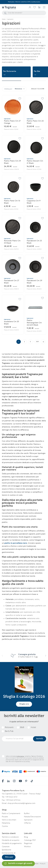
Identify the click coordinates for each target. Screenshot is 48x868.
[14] (43, 139)
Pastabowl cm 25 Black (34, 242)
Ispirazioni (28, 820)
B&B (22, 728)
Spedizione (7, 850)
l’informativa (20, 756)
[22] (43, 218)
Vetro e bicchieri (9, 820)
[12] (20, 139)
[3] (6, 14)
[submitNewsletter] (40, 739)
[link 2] (35, 7)
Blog (26, 837)
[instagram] (14, 781)
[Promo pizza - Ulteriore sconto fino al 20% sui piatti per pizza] (24, 2)
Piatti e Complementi (11, 814)
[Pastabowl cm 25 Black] (35, 227)
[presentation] (3, 657)
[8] (20, 99)
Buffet (27, 814)
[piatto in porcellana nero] (16, 543)
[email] (24, 739)
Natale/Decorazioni (32, 817)
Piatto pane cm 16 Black (12, 202)
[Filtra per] (9, 857)
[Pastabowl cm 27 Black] (13, 267)
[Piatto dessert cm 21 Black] (35, 147)
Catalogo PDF (30, 840)
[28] (20, 299)
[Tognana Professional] (9, 7)
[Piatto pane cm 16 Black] (13, 187)
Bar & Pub (9, 731)
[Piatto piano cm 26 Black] (35, 107)
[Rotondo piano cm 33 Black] (13, 227)
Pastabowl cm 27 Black (12, 282)
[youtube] (20, 781)
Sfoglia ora (24, 704)
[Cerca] (24, 13)
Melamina (6, 823)
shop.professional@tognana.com (21, 803)
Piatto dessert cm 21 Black (35, 162)
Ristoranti (9, 728)
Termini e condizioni (10, 837)
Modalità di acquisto (11, 840)
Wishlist (27, 847)
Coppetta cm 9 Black (34, 202)
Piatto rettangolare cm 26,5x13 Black (34, 323)
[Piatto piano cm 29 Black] (13, 147)
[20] (20, 218)
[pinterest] (26, 781)
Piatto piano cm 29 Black (12, 162)
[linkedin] (8, 781)
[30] (43, 298)
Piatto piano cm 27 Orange (12, 122)
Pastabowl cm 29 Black (34, 282)
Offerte (27, 823)
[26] (43, 258)
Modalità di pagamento (12, 843)
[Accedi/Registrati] (30, 7)
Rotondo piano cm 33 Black (12, 242)
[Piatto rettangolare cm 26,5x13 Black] (35, 307)
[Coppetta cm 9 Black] (35, 187)
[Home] (4, 19)
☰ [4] (44, 7)
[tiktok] (32, 781)
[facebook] (3, 781)
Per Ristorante (10, 71)
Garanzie (6, 847)
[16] (20, 179)
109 (37, 342)
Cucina (5, 826)
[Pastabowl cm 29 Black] (35, 267)
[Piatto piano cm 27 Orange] (13, 107)
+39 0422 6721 (11, 797)
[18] (43, 179)
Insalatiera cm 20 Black (11, 323)
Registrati (28, 843)
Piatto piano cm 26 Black (35, 122)
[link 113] (43, 342)
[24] (20, 258)
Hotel (33, 728)
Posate (5, 817)
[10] (43, 99)
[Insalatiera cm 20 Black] (13, 308)
